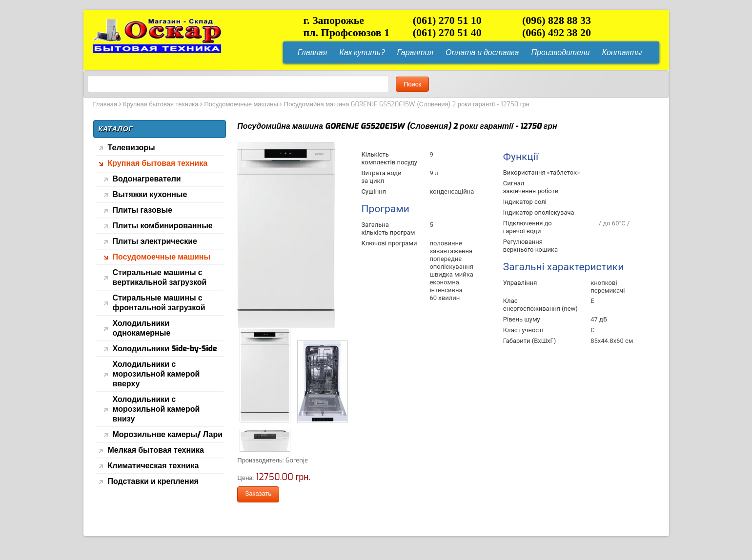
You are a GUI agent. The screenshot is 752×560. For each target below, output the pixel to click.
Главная (105, 104)
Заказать (258, 493)
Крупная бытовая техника (161, 104)
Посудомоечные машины (241, 104)
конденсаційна (452, 191)
